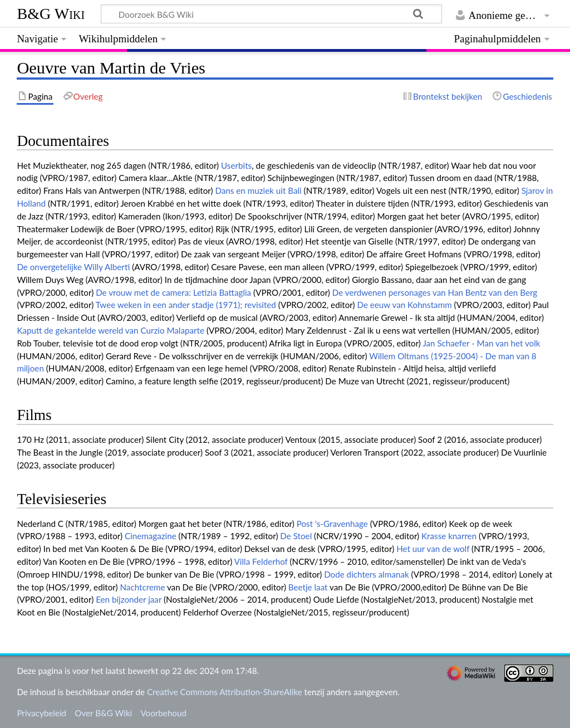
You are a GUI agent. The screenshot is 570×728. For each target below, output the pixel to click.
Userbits (236, 165)
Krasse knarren (449, 536)
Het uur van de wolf (433, 549)
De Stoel (296, 536)
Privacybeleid (41, 713)
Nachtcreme (142, 587)
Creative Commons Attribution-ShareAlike (225, 692)
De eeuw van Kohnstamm (404, 305)
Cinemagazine (151, 536)
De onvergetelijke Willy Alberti (73, 267)
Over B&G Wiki (103, 713)
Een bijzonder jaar (129, 599)
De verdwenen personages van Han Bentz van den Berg (435, 292)
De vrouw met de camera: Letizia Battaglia (173, 292)
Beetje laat (308, 587)
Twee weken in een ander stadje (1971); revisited (186, 305)
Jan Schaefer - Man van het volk (481, 343)
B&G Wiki (51, 14)
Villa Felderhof (261, 561)
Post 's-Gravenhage (332, 524)
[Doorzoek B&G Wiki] (271, 14)
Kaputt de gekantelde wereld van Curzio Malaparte (110, 330)
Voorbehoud (163, 713)
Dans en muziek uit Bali (258, 190)
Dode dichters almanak (367, 574)
